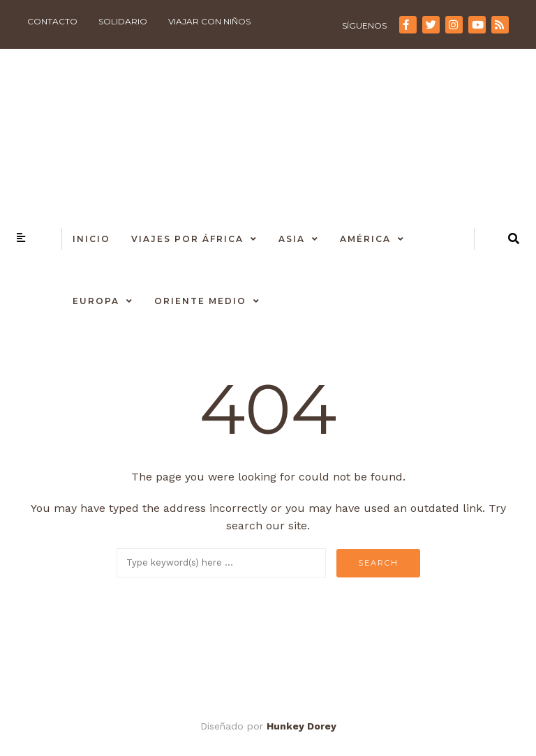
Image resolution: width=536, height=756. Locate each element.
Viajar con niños (209, 21)
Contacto (52, 21)
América (365, 239)
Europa (96, 301)
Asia (292, 239)
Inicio (91, 239)
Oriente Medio (200, 301)
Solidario (123, 21)
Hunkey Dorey (301, 726)
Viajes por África (187, 239)
